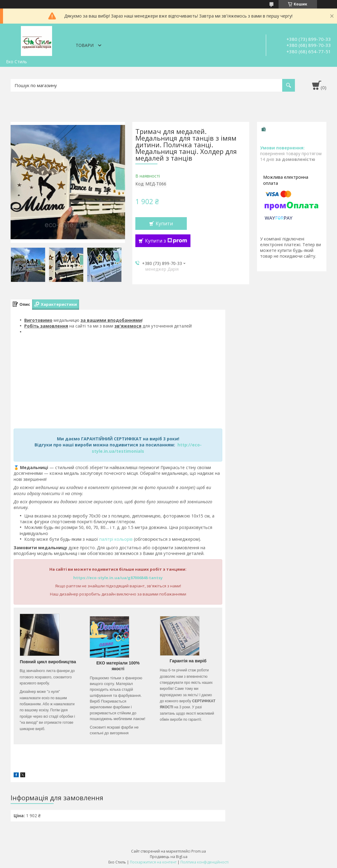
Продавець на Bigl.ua (169, 857)
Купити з (166, 241)
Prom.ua (199, 851)
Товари (85, 45)
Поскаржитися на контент (153, 862)
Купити (164, 224)
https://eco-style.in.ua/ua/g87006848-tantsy (118, 578)
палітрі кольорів (116, 539)
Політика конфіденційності (205, 862)
